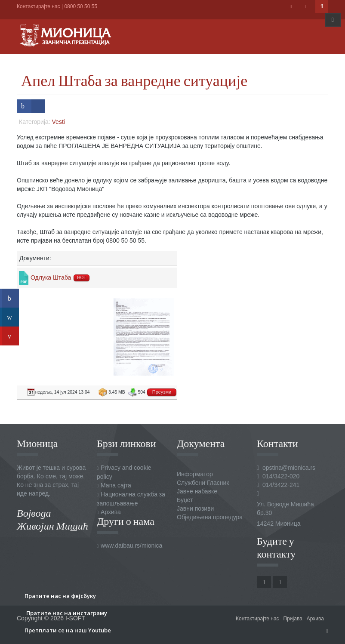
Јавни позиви (195, 508)
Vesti (59, 122)
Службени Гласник (203, 483)
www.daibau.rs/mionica (131, 545)
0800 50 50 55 (81, 6)
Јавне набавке (197, 491)
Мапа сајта (116, 485)
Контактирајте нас (39, 6)
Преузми (162, 392)
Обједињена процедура (210, 517)
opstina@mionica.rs (289, 468)
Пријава (293, 619)
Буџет (185, 500)
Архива (111, 512)
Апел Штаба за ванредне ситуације (134, 80)
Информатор (195, 474)
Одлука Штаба (51, 277)
